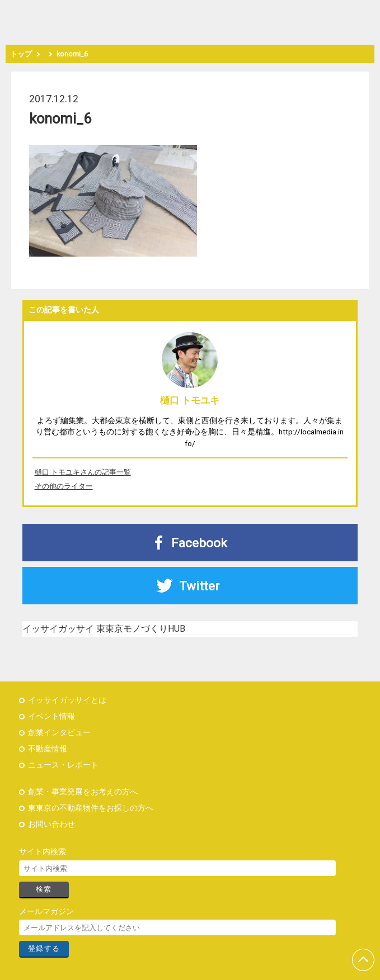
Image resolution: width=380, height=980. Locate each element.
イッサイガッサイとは (67, 700)
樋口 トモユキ (190, 400)
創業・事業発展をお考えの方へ (83, 792)
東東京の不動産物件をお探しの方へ (91, 808)
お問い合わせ (51, 824)
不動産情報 (48, 749)
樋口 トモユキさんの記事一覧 (83, 472)
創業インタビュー (59, 733)
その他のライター (64, 486)
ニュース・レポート (63, 765)
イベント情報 (51, 716)
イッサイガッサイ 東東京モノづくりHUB (104, 629)
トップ (21, 54)
